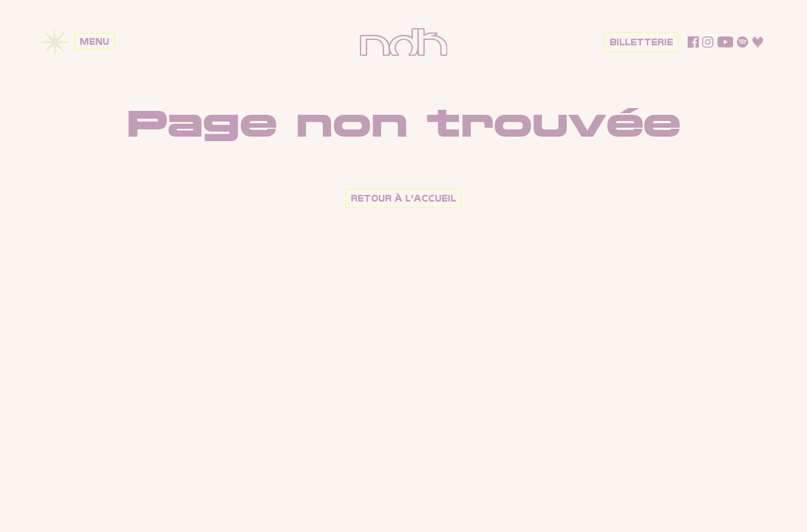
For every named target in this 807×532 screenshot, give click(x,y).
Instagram (708, 42)
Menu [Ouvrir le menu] (94, 42)
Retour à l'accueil (403, 199)
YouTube (725, 42)
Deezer (758, 42)
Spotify (743, 42)
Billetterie (641, 42)
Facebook (693, 42)
